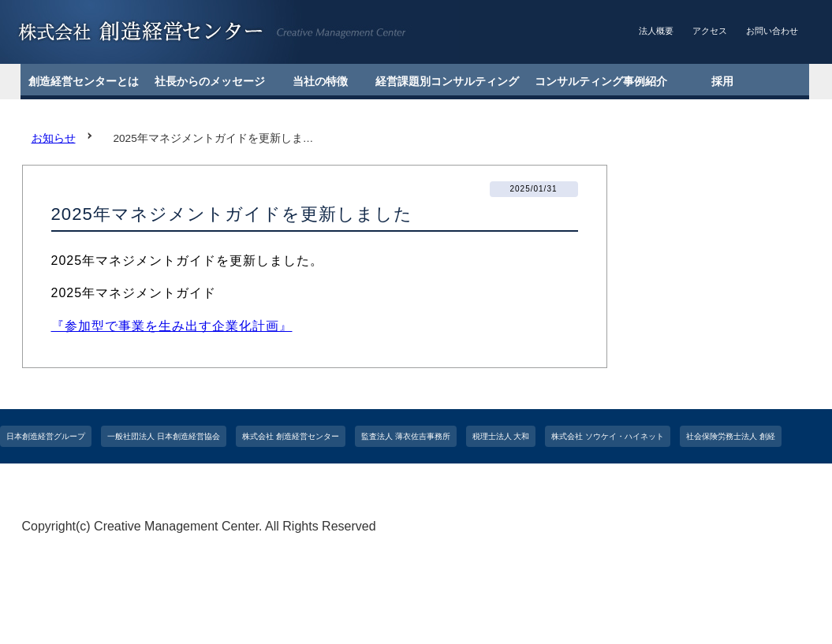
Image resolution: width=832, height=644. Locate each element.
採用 (722, 81)
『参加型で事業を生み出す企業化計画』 (172, 326)
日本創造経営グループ (46, 436)
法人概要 (656, 31)
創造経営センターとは (84, 81)
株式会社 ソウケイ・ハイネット (608, 436)
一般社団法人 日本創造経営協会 (164, 436)
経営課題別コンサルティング (447, 81)
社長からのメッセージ (210, 81)
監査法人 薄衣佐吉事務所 (406, 436)
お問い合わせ (772, 31)
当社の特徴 (320, 81)
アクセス (710, 31)
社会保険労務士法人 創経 (731, 436)
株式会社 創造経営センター (291, 436)
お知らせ (54, 138)
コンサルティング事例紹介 (601, 81)
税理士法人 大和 (501, 436)
